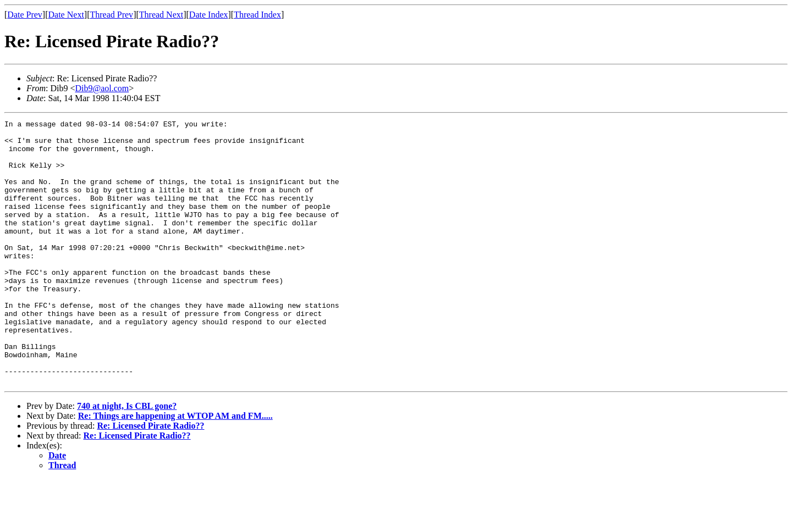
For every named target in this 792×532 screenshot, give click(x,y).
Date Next (66, 15)
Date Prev (25, 15)
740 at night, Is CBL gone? (127, 459)
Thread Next (161, 15)
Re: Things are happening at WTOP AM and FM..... (175, 469)
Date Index (209, 15)
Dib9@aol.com (102, 88)
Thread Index (257, 15)
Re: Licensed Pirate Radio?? (150, 478)
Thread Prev (111, 15)
